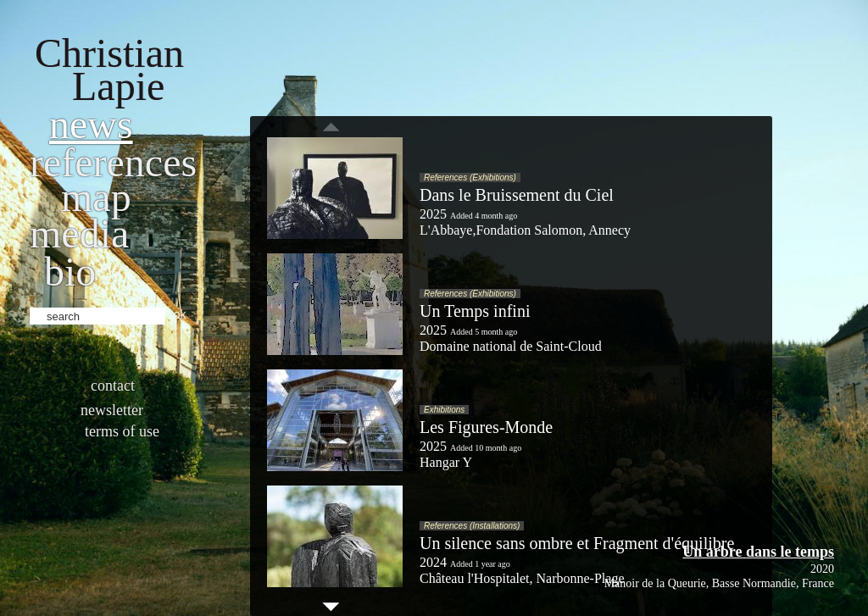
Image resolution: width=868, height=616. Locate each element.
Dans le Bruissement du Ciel (517, 195)
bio (70, 272)
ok (180, 314)
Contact (113, 386)
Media (79, 233)
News (91, 124)
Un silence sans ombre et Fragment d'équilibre (577, 543)
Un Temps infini (475, 311)
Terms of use (122, 431)
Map (96, 197)
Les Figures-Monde (486, 427)
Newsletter (112, 410)
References (113, 162)
